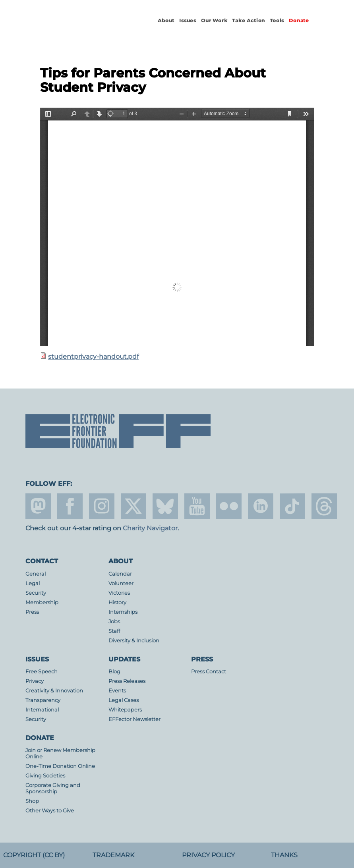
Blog (114, 672)
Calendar (120, 574)
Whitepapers (125, 710)
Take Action (249, 20)
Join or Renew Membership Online (60, 753)
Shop (32, 801)
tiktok (292, 506)
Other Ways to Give (50, 811)
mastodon (38, 506)
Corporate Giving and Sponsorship (53, 788)
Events (117, 691)
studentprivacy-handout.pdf (93, 357)
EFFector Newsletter (134, 719)
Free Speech (42, 672)
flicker (229, 506)
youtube (197, 506)
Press (32, 612)
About (166, 20)
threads (324, 506)
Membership (42, 602)
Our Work (214, 20)
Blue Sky (165, 506)
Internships (123, 612)
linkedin (261, 506)
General (36, 574)
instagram (102, 506)
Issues (188, 20)
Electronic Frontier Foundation (78, 28)
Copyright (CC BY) (34, 855)
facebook (70, 506)
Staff (114, 631)
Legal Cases (124, 700)
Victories (119, 593)
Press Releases (127, 681)
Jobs (114, 622)
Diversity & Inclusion (134, 641)
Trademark (113, 855)
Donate (299, 20)
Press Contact (209, 672)
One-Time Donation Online (60, 766)
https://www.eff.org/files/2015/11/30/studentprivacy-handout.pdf (177, 227)
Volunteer (121, 583)
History (117, 602)
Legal (33, 583)
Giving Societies (45, 776)
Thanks (284, 855)
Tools (277, 20)
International (42, 710)
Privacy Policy (208, 855)
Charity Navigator (150, 528)
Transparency (43, 700)
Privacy (35, 681)
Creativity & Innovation (54, 691)
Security (36, 593)
